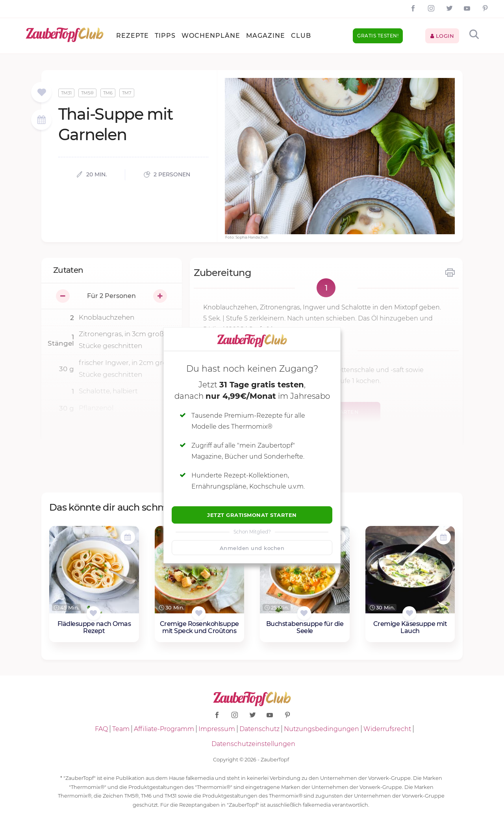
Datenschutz (259, 729)
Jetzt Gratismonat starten (252, 515)
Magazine (266, 36)
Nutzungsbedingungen (321, 729)
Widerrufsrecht (387, 729)
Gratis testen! (378, 36)
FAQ (101, 729)
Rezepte (132, 36)
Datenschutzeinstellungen (253, 744)
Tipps (165, 36)
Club (301, 36)
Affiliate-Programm (164, 729)
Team (121, 729)
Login (442, 36)
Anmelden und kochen (252, 548)
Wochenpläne (211, 36)
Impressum (217, 729)
